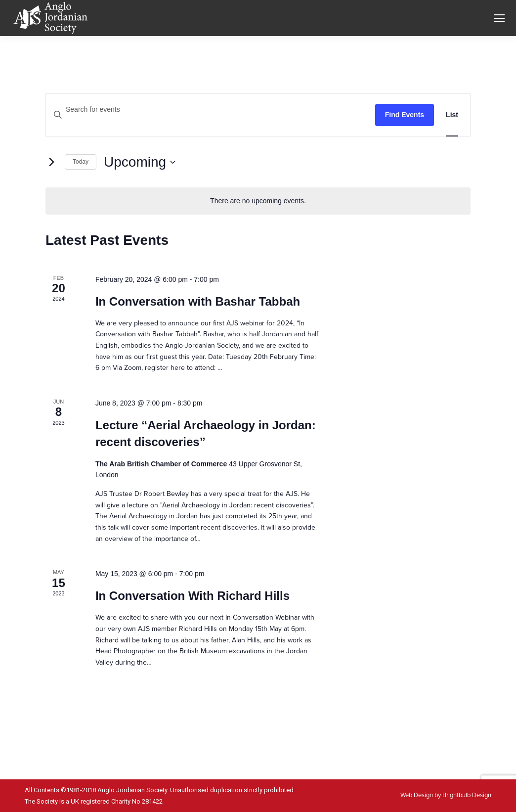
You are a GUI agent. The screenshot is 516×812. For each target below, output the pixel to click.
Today (81, 162)
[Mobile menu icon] (499, 18)
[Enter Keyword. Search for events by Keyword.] (211, 110)
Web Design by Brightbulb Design (446, 795)
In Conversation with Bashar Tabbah (198, 301)
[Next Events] (51, 162)
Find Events (405, 115)
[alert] (258, 201)
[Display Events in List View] (452, 115)
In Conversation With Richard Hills (193, 596)
